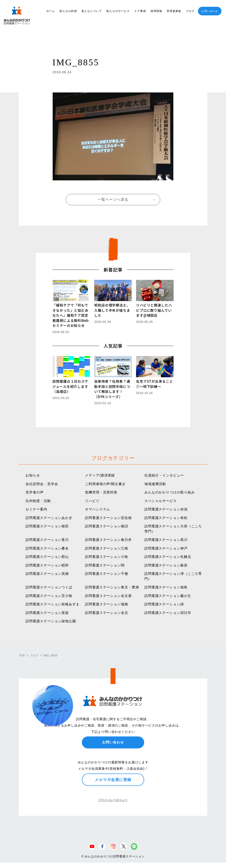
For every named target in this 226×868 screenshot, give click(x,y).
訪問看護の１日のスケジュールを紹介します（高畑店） (70, 386)
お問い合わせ (210, 11)
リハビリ (92, 501)
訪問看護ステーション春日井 (108, 540)
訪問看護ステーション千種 (107, 574)
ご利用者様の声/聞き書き (105, 484)
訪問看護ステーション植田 (47, 526)
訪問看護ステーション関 (105, 565)
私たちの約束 (68, 11)
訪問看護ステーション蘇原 (166, 565)
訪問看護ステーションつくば (49, 587)
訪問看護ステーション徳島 (166, 587)
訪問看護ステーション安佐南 (108, 518)
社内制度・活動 (38, 501)
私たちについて (92, 11)
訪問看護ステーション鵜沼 (107, 526)
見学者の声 (35, 492)
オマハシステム (98, 509)
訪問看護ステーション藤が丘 (168, 596)
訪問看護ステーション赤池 (166, 509)
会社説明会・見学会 (42, 484)
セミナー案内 (36, 509)
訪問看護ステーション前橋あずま (53, 604)
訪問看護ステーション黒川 (166, 540)
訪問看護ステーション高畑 (47, 574)
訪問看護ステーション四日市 (168, 613)
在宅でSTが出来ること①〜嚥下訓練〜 (155, 384)
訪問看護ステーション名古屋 (108, 596)
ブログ (190, 11)
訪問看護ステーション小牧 (107, 557)
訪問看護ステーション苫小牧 (49, 596)
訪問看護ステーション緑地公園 (51, 621)
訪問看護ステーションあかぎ (49, 518)
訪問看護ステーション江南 (107, 548)
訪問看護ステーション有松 (166, 518)
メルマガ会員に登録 (113, 780)
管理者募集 (174, 11)
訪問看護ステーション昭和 (47, 565)
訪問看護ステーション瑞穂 (107, 604)
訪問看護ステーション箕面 (47, 613)
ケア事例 (140, 11)
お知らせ (33, 475)
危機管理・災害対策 (101, 492)
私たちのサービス (118, 11)
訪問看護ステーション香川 (47, 540)
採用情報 (156, 11)
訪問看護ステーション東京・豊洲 (112, 587)
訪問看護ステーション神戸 (166, 548)
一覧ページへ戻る (113, 199)
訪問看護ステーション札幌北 (168, 557)
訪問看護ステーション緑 (164, 604)
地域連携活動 (155, 484)
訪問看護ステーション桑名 (47, 548)
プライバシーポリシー (113, 800)
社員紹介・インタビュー (164, 475)
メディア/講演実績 (100, 475)
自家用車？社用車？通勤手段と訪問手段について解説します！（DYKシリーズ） (112, 389)
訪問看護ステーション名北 (107, 613)
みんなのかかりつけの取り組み (170, 492)
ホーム (51, 11)
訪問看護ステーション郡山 (47, 557)
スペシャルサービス (161, 501)
